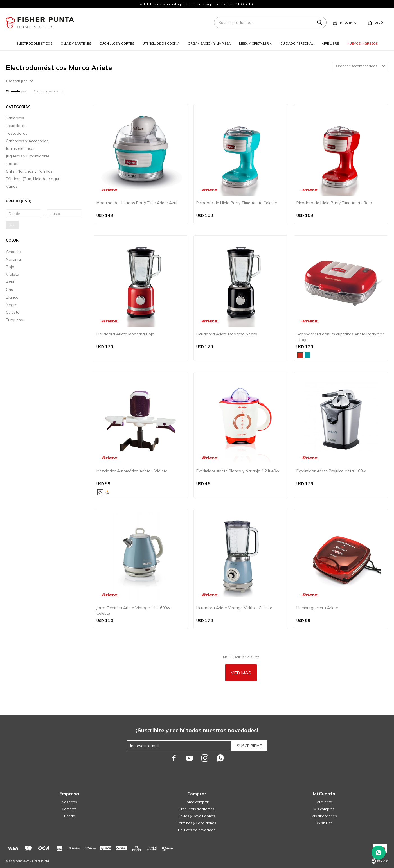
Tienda (69, 816)
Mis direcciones (324, 816)
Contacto (69, 809)
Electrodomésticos (34, 44)
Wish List (324, 823)
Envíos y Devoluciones (197, 816)
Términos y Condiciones (197, 823)
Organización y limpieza (209, 44)
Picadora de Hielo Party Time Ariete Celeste (237, 203)
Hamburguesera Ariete (317, 608)
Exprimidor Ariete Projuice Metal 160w (331, 471)
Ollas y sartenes (76, 44)
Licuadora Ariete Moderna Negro (227, 334)
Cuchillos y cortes (117, 44)
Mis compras (324, 809)
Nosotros (69, 802)
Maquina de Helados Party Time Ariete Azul (137, 203)
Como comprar (197, 802)
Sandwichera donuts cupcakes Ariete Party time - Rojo (341, 337)
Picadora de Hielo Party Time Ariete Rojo (334, 203)
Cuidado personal (297, 44)
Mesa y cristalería (255, 44)
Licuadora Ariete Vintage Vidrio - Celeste (234, 608)
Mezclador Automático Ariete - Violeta (132, 471)
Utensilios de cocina (161, 44)
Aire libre (330, 44)
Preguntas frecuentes (197, 809)
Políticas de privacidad (197, 830)
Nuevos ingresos (363, 44)
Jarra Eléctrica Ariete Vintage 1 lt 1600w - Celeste (135, 611)
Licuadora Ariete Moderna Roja (125, 334)
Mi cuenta (324, 802)
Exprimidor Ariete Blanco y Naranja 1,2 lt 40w (238, 471)
